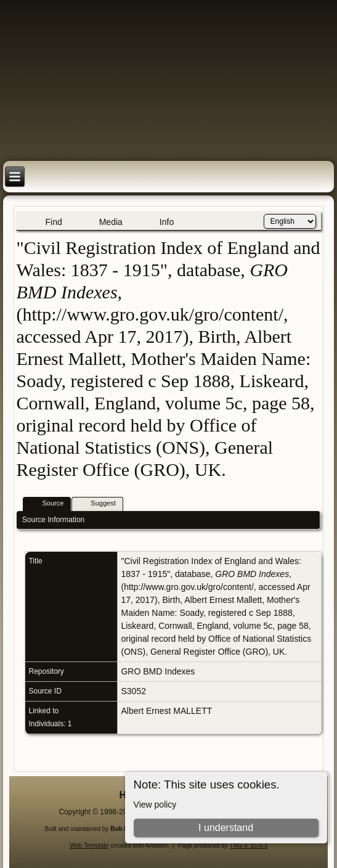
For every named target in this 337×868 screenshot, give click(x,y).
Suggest (97, 504)
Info (167, 222)
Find (53, 222)
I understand (226, 828)
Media (111, 222)
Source (47, 504)
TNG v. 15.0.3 (248, 845)
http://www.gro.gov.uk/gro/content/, (190, 587)
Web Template (89, 845)
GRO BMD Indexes (158, 671)
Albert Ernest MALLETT (166, 711)
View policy (155, 805)
